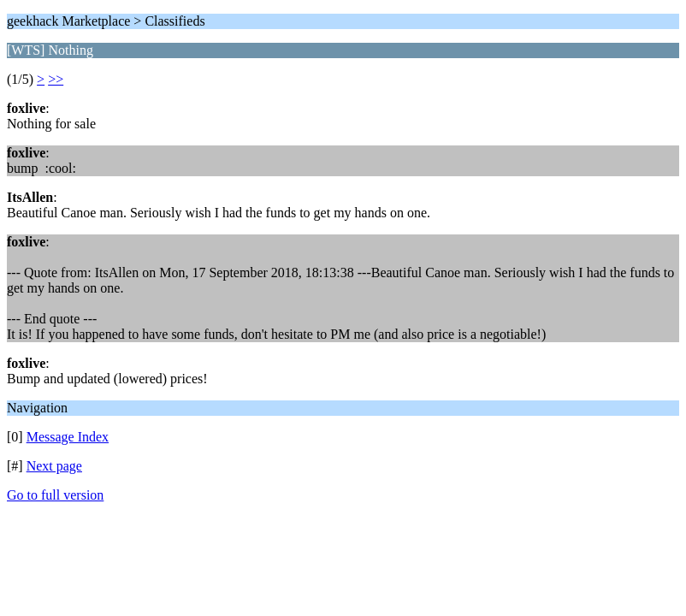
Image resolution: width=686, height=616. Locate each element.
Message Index (68, 437)
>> (56, 79)
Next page (54, 466)
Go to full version (55, 495)
